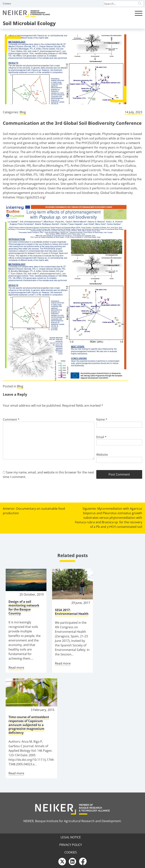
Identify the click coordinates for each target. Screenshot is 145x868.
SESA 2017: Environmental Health (72, 612)
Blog (23, 112)
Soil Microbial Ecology (29, 23)
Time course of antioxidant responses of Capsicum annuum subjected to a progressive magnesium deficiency (29, 725)
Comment (11, 419)
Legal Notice (71, 837)
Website (102, 455)
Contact (7, 3)
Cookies (71, 852)
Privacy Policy (71, 845)
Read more (16, 668)
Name (102, 419)
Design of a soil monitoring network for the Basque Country (24, 607)
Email (101, 437)
